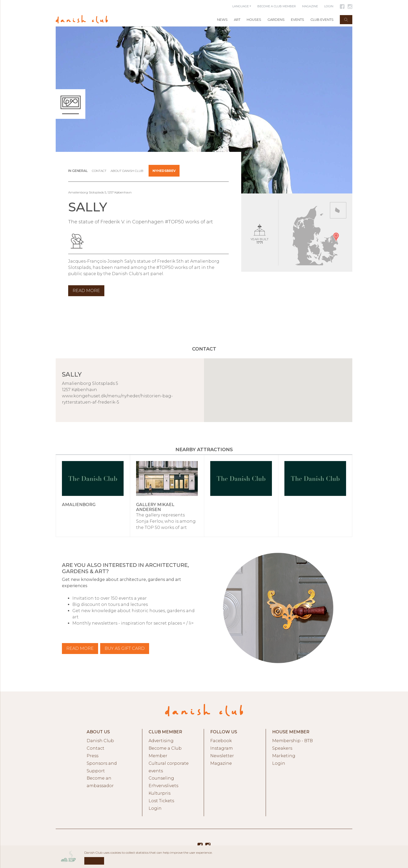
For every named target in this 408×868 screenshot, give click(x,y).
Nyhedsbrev (164, 171)
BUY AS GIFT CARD (125, 648)
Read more (80, 648)
